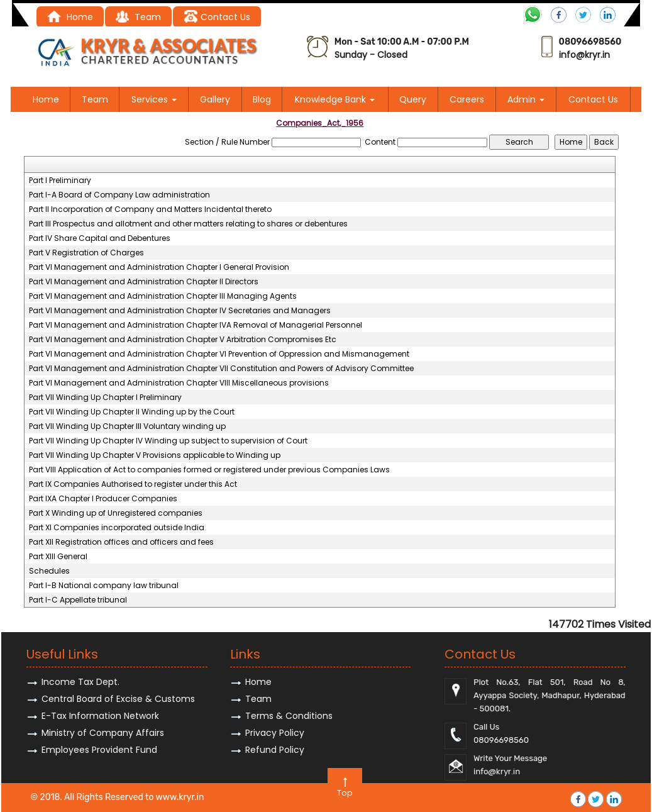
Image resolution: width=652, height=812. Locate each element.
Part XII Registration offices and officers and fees (121, 542)
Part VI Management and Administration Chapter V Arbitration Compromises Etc (183, 340)
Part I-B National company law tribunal (104, 586)
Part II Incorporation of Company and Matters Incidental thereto (150, 209)
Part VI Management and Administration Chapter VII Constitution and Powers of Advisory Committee (221, 369)
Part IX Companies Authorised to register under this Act (133, 484)
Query (413, 99)
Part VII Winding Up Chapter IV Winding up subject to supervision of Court (168, 441)
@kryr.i (590, 55)
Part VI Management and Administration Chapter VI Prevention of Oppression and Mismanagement (219, 354)
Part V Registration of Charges (86, 253)
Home (70, 17)
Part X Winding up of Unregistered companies (116, 513)
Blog (262, 99)
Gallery (215, 99)
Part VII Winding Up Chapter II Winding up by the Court (132, 412)
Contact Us (217, 17)
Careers (467, 99)
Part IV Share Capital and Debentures (100, 238)
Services (154, 99)
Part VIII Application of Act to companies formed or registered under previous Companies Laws (209, 470)
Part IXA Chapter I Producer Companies (103, 499)
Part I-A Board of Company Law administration (119, 195)
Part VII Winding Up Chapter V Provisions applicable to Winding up (155, 455)
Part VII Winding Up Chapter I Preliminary (105, 398)
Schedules (49, 571)
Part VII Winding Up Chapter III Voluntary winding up (127, 426)
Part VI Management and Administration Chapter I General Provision (159, 267)
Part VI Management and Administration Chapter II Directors (144, 282)
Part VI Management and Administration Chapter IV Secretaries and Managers (180, 311)
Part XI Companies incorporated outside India (117, 528)
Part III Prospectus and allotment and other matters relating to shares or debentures (188, 224)
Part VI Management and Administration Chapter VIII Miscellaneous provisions (179, 383)
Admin (526, 99)
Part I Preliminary (60, 181)
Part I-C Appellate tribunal (78, 600)
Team (95, 99)
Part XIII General (58, 557)
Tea (134, 17)
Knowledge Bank (335, 99)
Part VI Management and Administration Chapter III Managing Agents (163, 296)
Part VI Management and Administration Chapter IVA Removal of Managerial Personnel (196, 325)
